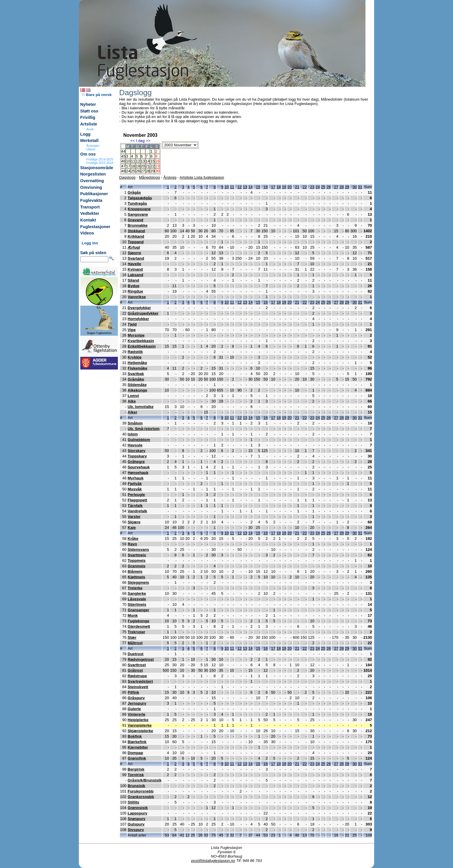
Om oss (88, 154)
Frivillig (88, 117)
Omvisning (91, 187)
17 (128, 166)
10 (128, 161)
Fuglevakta (91, 200)
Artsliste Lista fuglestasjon (202, 177)
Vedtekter (90, 213)
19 (138, 166)
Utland (91, 149)
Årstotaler (93, 146)
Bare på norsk (97, 95)
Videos (87, 233)
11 (133, 161)
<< (133, 141)
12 (138, 161)
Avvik (90, 129)
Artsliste (89, 124)
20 (143, 166)
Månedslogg (150, 177)
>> (148, 141)
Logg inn (90, 243)
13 (143, 161)
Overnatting (92, 181)
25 (133, 171)
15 (152, 161)
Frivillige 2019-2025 (100, 159)
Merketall (90, 141)
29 (152, 171)
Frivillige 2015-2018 (100, 163)
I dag (140, 141)
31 (360, 187)
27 (143, 171)
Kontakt (88, 220)
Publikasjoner (94, 194)
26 (138, 171)
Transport (90, 207)
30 (355, 187)
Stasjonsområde (97, 168)
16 (266, 187)
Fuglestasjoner (95, 227)
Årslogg (170, 177)
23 (312, 187)
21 (148, 166)
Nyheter (88, 104)
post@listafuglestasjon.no (213, 861)
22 (152, 166)
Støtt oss (89, 111)
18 (133, 166)
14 (148, 161)
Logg (86, 134)
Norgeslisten (93, 174)
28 (148, 171)
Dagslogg (127, 177)
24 (128, 171)
